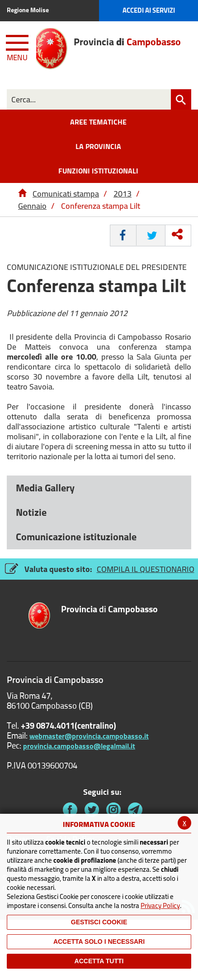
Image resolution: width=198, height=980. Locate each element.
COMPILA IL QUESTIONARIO (146, 569)
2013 (123, 194)
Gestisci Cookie (99, 922)
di (109, 610)
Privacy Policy (160, 906)
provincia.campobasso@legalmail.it (79, 746)
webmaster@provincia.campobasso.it (89, 736)
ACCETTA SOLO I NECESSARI (99, 942)
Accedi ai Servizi (149, 10)
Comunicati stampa (66, 194)
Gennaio (32, 206)
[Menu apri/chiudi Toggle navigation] (18, 46)
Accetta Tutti (99, 961)
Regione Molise (28, 10)
